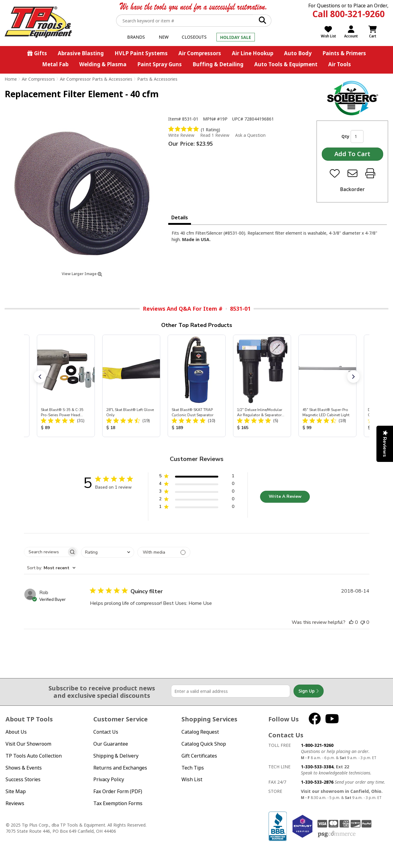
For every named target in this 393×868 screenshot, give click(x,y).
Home (11, 79)
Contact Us (106, 732)
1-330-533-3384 (317, 767)
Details (180, 217)
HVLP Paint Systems (141, 53)
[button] (40, 377)
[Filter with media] (164, 552)
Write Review (181, 135)
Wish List (192, 779)
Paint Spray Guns (160, 64)
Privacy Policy (109, 779)
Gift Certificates (199, 756)
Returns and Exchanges (120, 768)
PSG (337, 834)
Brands (136, 37)
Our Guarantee (111, 744)
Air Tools (340, 64)
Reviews (15, 803)
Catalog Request (200, 732)
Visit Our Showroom (28, 744)
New (164, 37)
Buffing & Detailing (218, 64)
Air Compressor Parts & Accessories (96, 79)
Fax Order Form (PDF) (118, 791)
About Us (16, 732)
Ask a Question (250, 135)
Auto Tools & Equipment (286, 64)
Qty (345, 136)
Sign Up (309, 691)
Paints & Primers (344, 53)
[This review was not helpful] (363, 622)
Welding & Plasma (103, 64)
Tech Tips (193, 768)
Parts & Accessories (157, 79)
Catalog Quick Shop (204, 744)
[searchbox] (45, 552)
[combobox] (108, 552)
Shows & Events (24, 768)
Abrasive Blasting (81, 53)
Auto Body (298, 53)
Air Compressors (200, 53)
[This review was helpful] (351, 622)
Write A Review (285, 496)
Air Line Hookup (253, 53)
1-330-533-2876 (317, 782)
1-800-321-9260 (317, 745)
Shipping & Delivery (116, 756)
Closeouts (194, 37)
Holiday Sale (236, 37)
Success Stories (23, 779)
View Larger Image (82, 274)
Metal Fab (55, 64)
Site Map (16, 791)
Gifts (41, 53)
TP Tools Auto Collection (34, 756)
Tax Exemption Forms (118, 803)
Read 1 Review (215, 135)
